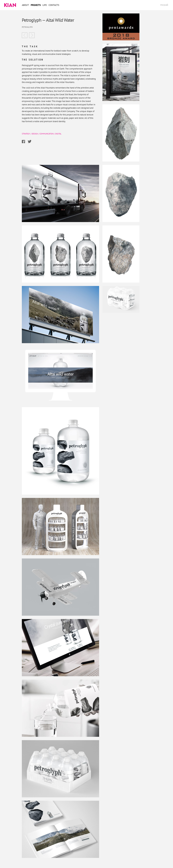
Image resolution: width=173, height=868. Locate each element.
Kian (10, 5)
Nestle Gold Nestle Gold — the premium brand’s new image (25, 35)
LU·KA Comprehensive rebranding (32, 35)
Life (45, 5)
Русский (164, 5)
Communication (47, 134)
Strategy (26, 134)
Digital (58, 134)
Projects (36, 5)
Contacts (54, 5)
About (25, 5)
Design (35, 134)
